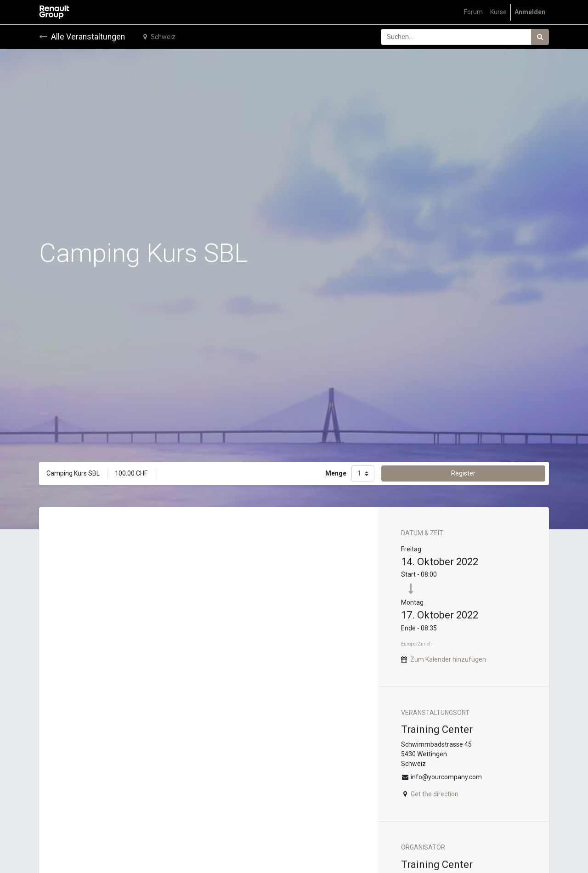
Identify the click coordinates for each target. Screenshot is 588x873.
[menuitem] (473, 12)
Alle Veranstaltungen (82, 37)
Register (463, 473)
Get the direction (435, 794)
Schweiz (159, 37)
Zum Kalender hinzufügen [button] (448, 659)
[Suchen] (540, 37)
